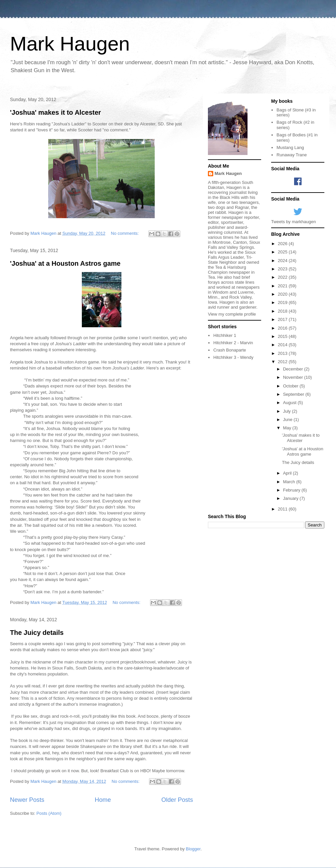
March (290, 482)
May (288, 428)
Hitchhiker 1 (225, 335)
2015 (283, 336)
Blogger (193, 849)
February (292, 490)
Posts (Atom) (49, 813)
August (290, 403)
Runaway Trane (292, 155)
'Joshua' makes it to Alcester (55, 112)
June (288, 420)
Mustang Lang (290, 147)
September (294, 394)
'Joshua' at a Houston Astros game (65, 263)
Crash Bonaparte (230, 350)
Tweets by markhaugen (293, 222)
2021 (283, 286)
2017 (283, 319)
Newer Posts (27, 800)
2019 (283, 302)
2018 (283, 311)
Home (103, 800)
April (288, 473)
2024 (283, 261)
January (291, 498)
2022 (283, 277)
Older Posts (177, 800)
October (291, 386)
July (288, 411)
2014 (283, 345)
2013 (283, 353)
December (294, 369)
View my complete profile (232, 314)
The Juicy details (37, 633)
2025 (283, 252)
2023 (283, 269)
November (294, 377)
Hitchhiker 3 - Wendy (233, 357)
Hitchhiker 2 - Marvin (233, 343)
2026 (283, 244)
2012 (283, 362)
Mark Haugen (70, 44)
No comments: (125, 233)
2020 (283, 294)
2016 (283, 328)
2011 (283, 509)
